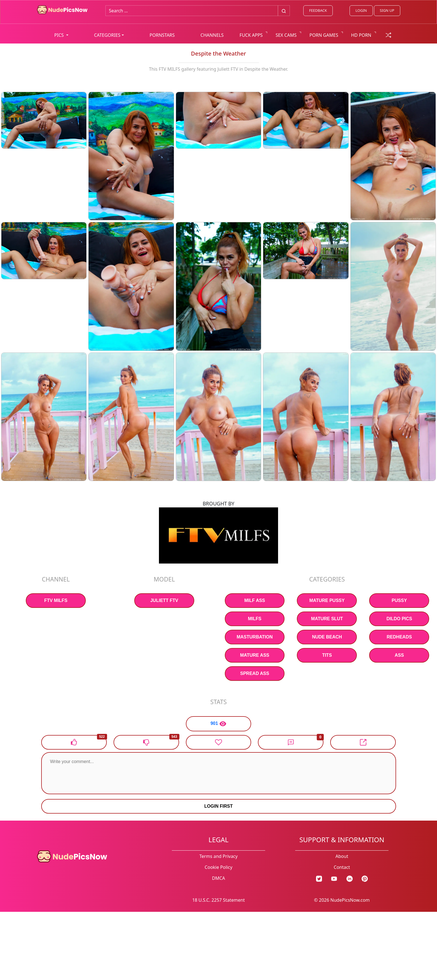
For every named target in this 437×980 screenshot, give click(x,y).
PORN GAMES (324, 35)
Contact (342, 867)
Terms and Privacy (218, 856)
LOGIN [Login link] (361, 10)
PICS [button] (59, 35)
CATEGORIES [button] (107, 35)
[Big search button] (284, 11)
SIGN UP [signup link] (387, 10)
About (342, 856)
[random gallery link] (389, 35)
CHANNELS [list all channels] (212, 35)
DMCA (218, 878)
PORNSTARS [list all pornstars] (162, 35)
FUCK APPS (251, 35)
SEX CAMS (286, 35)
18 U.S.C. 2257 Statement (219, 900)
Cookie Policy (218, 867)
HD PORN (361, 35)
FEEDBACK (318, 10)
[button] (291, 742)
